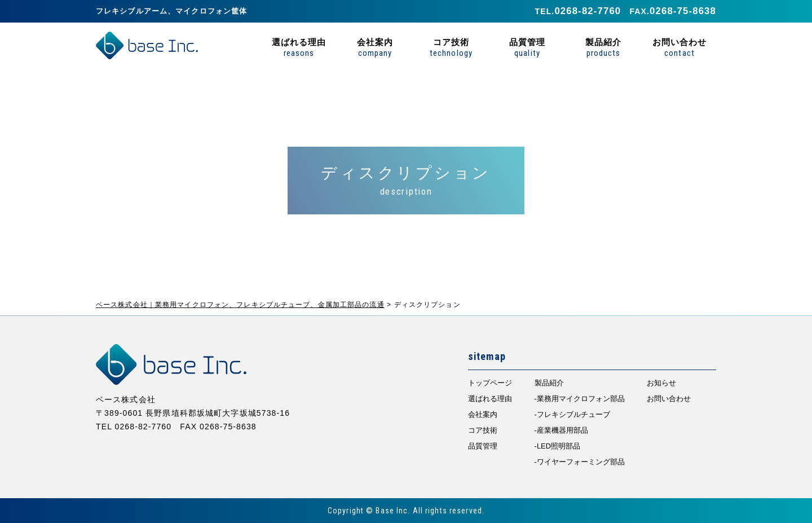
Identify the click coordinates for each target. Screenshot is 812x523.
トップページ (490, 383)
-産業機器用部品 (561, 430)
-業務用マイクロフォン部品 (580, 399)
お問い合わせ (679, 47)
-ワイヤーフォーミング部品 (580, 462)
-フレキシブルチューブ (572, 414)
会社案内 (375, 47)
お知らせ (661, 383)
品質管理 (527, 47)
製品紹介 (603, 47)
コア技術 (451, 47)
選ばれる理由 (299, 47)
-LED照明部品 (557, 446)
